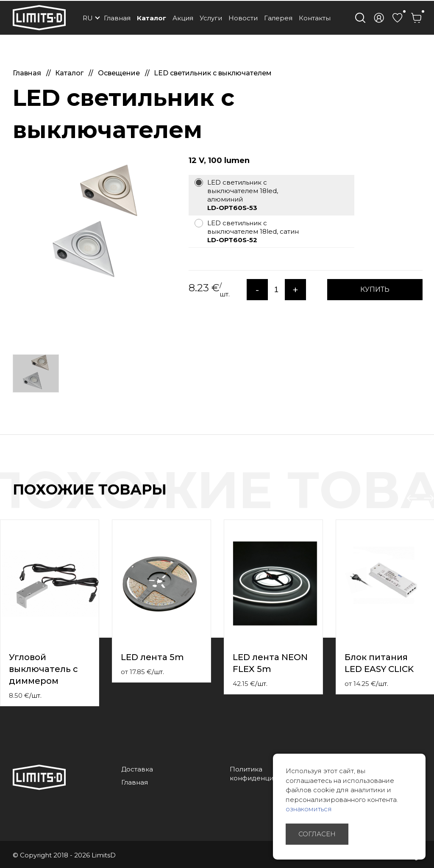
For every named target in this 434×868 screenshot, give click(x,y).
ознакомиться (309, 809)
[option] (94, 225)
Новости (243, 18)
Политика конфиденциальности (267, 774)
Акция (183, 18)
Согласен (317, 834)
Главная (117, 18)
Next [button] (429, 498)
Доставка (137, 769)
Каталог (152, 18)
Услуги (211, 18)
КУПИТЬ (375, 289)
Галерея (278, 18)
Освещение (120, 73)
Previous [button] (412, 498)
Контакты (315, 18)
